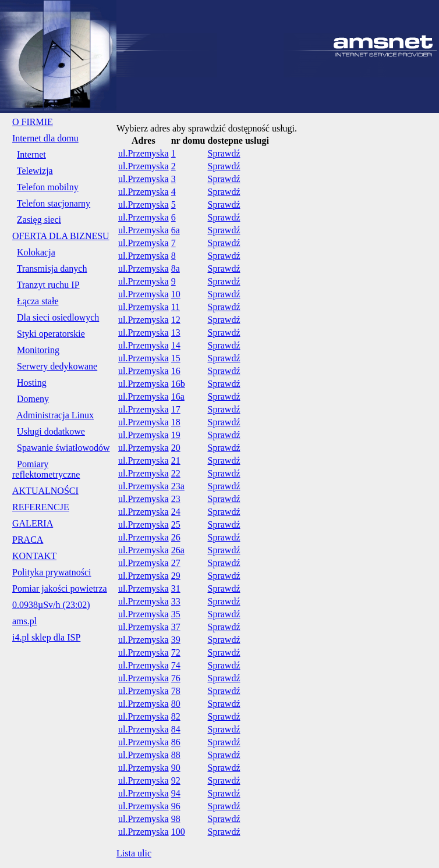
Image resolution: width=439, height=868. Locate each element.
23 (176, 499)
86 (176, 742)
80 (176, 704)
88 (176, 755)
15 (176, 358)
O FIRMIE (33, 122)
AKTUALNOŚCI (45, 491)
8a (176, 268)
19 (176, 435)
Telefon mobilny (48, 187)
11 (176, 307)
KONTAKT (34, 556)
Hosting (32, 383)
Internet (31, 154)
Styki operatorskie (51, 334)
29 (176, 576)
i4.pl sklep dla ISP (46, 637)
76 (176, 678)
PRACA (28, 540)
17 (176, 409)
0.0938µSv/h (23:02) (51, 605)
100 (178, 832)
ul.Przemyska (144, 153)
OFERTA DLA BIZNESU (61, 236)
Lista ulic (134, 853)
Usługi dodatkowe (51, 431)
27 (176, 563)
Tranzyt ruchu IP (48, 285)
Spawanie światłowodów (63, 448)
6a (176, 230)
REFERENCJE (41, 507)
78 (176, 691)
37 (176, 627)
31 (176, 588)
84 (176, 729)
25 (176, 524)
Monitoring (38, 350)
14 (176, 345)
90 (176, 768)
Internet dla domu (45, 138)
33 (176, 601)
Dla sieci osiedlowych (58, 317)
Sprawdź (224, 153)
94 (176, 793)
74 (176, 665)
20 (176, 448)
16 (176, 371)
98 (176, 819)
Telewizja (35, 171)
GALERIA (33, 523)
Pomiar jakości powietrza (60, 588)
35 (176, 614)
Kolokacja (36, 252)
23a (178, 486)
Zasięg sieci (39, 220)
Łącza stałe (38, 301)
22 (176, 473)
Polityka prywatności (52, 572)
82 (176, 716)
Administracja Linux (55, 415)
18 (176, 422)
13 (176, 332)
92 (176, 780)
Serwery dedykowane (57, 366)
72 (176, 652)
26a (178, 550)
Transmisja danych (52, 268)
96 (176, 806)
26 (176, 537)
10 (176, 294)
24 (176, 512)
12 (176, 320)
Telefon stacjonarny (54, 203)
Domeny (33, 399)
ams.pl (24, 621)
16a (178, 396)
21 (176, 460)
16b (178, 384)
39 (176, 640)
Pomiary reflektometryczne (46, 469)
